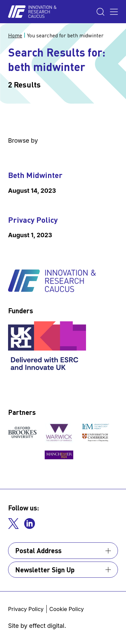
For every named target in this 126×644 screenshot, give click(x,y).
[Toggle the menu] (114, 12)
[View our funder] (48, 347)
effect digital (47, 626)
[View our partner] (22, 432)
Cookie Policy (67, 609)
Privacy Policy (33, 220)
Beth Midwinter (35, 175)
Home (15, 35)
